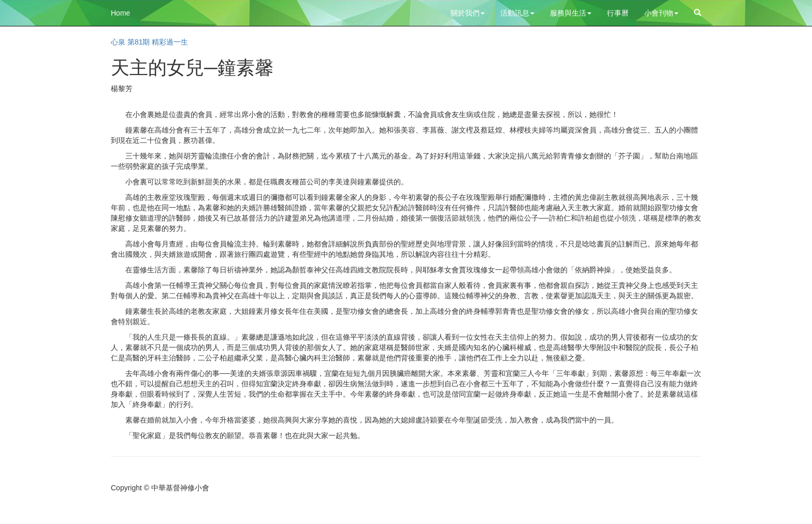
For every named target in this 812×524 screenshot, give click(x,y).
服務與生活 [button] (571, 13)
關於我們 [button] (468, 13)
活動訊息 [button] (517, 13)
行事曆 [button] (618, 13)
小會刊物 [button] (661, 13)
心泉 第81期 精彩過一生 (149, 42)
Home (120, 13)
